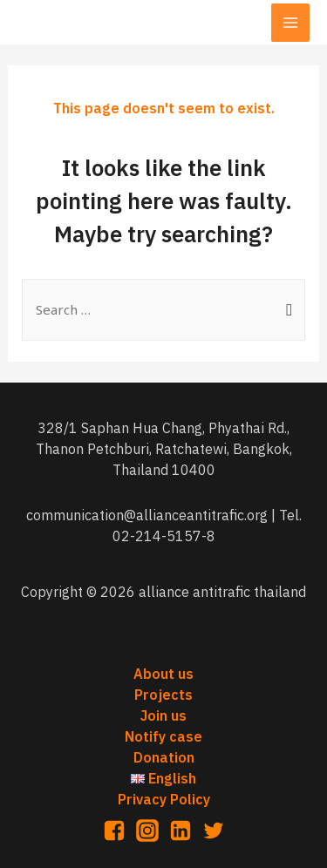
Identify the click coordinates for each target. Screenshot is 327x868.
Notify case (163, 736)
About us (163, 674)
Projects (163, 695)
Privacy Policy (164, 799)
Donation (164, 757)
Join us (163, 715)
